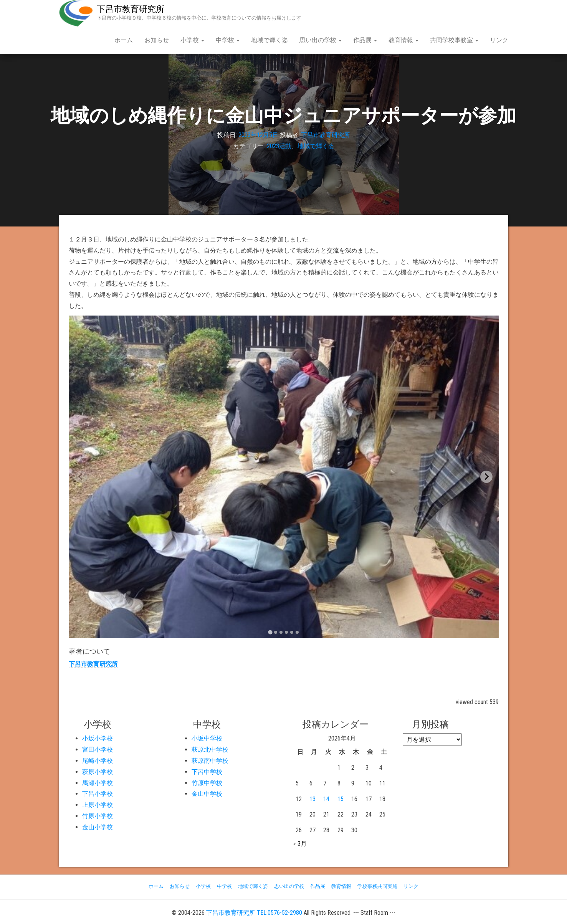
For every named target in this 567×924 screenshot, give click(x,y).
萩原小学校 (98, 772)
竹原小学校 (98, 816)
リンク (499, 40)
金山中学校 (207, 794)
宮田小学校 (98, 750)
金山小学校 (98, 827)
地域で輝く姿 (269, 40)
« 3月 (300, 844)
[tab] (270, 632)
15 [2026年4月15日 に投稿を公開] (341, 799)
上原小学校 (98, 805)
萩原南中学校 (210, 761)
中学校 (228, 40)
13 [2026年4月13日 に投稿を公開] (312, 799)
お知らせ (157, 40)
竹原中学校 (207, 783)
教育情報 (403, 40)
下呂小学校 (98, 794)
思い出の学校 (321, 40)
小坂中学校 (207, 738)
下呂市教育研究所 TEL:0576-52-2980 (254, 913)
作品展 (365, 40)
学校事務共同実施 (377, 886)
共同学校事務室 (454, 40)
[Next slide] (486, 477)
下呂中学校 (207, 772)
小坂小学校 (98, 738)
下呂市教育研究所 (131, 9)
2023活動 (279, 146)
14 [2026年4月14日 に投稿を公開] (326, 799)
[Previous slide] (81, 477)
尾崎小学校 (98, 761)
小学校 (192, 40)
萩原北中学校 (210, 750)
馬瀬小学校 (98, 783)
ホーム (124, 40)
